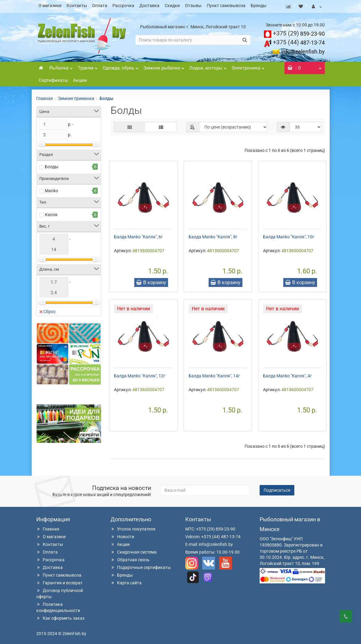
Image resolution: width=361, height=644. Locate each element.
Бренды (259, 6)
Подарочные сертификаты (141, 566)
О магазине (50, 6)
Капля (51, 213)
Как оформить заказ (60, 616)
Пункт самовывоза (226, 6)
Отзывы (193, 6)
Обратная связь (130, 558)
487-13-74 (299, 41)
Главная (45, 97)
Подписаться (277, 488)
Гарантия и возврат (59, 581)
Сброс (47, 310)
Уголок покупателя (133, 527)
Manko (51, 189)
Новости (122, 535)
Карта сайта (126, 581)
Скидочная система (134, 550)
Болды (52, 165)
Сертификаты (53, 78)
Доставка (149, 6)
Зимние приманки (76, 97)
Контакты (77, 6)
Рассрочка (123, 6)
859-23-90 (299, 32)
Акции (80, 78)
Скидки (172, 6)
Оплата (100, 6)
